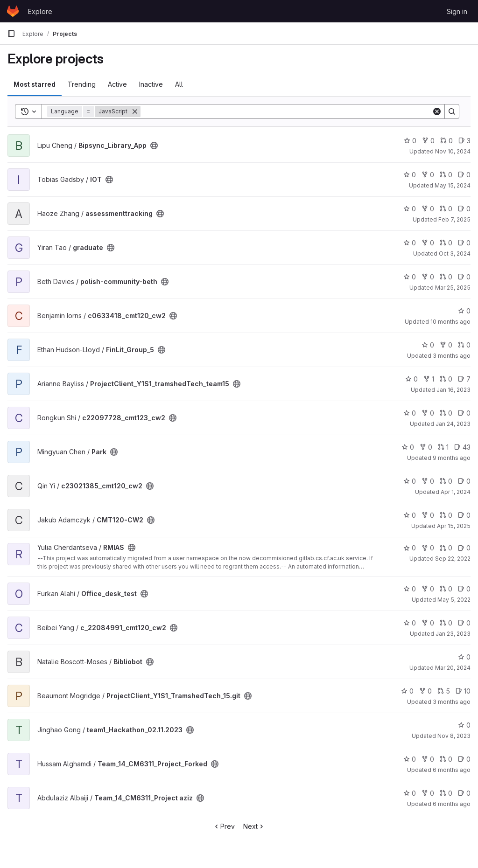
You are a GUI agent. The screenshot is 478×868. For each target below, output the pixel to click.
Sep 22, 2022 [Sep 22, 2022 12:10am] (453, 559)
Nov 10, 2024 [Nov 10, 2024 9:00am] (453, 151)
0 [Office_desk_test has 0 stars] (410, 589)
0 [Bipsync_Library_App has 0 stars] (410, 141)
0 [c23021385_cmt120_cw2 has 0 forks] (428, 481)
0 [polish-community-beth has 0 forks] (428, 277)
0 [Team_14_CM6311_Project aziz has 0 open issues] (464, 793)
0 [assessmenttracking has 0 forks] (428, 209)
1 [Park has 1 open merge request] (443, 447)
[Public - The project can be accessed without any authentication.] (154, 146)
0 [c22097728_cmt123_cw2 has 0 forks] (428, 413)
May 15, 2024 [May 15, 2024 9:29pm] (453, 185)
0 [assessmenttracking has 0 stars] (410, 209)
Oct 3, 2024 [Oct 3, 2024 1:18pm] (455, 253)
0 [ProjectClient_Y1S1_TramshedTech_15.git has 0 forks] (425, 691)
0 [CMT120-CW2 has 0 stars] (410, 515)
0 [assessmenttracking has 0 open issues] (464, 209)
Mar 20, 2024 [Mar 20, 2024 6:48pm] (453, 668)
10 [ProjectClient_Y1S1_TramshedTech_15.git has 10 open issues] (463, 691)
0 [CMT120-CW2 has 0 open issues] (464, 515)
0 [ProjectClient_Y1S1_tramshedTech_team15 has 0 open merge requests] (446, 379)
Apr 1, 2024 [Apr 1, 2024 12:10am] (456, 492)
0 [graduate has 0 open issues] (464, 243)
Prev (224, 826)
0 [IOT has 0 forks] (428, 175)
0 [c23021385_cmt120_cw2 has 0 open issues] (464, 481)
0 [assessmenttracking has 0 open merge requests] (446, 209)
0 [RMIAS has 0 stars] (410, 548)
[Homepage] (13, 11)
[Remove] (135, 111)
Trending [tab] (82, 84)
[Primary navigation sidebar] (11, 34)
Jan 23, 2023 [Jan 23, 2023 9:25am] (453, 634)
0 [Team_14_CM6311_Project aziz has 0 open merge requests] (446, 793)
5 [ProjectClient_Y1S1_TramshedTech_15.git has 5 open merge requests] (444, 691)
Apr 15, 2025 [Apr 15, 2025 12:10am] (454, 526)
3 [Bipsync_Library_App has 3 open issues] (464, 141)
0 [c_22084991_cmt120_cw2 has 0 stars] (410, 623)
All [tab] (179, 84)
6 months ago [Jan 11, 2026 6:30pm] (452, 804)
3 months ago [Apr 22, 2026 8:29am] (452, 702)
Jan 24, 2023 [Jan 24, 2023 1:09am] (453, 424)
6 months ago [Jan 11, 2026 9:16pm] (452, 770)
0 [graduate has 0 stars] (410, 243)
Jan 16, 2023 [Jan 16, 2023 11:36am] (453, 390)
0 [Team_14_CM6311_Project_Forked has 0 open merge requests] (446, 759)
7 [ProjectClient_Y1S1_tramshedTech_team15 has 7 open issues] (464, 379)
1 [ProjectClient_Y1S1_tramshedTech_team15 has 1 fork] (429, 379)
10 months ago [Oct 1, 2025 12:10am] (450, 322)
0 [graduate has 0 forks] (428, 243)
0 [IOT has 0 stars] (410, 175)
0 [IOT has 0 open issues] (464, 175)
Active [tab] (117, 84)
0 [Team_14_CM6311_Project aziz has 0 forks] (428, 793)
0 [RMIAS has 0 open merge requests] (446, 548)
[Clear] (437, 111)
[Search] (286, 111)
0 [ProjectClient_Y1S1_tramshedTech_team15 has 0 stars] (411, 379)
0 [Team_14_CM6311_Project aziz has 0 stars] (410, 793)
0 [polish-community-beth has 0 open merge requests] (446, 277)
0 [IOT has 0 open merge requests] (446, 175)
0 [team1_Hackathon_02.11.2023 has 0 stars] (464, 725)
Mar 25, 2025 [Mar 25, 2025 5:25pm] (453, 288)
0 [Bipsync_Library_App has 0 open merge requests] (446, 141)
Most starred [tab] (35, 84)
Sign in (457, 11)
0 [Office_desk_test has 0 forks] (428, 589)
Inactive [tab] (151, 84)
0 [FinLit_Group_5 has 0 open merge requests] (464, 345)
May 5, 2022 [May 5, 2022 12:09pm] (454, 600)
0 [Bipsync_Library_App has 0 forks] (428, 141)
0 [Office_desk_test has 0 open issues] (464, 589)
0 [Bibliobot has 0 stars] (464, 657)
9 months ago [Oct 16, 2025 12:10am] (452, 458)
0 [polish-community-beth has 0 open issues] (464, 277)
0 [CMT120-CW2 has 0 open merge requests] (446, 515)
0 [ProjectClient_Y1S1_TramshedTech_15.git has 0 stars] (407, 691)
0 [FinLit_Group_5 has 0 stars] (428, 345)
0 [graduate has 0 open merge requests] (446, 243)
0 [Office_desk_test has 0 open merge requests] (446, 589)
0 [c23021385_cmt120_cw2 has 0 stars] (410, 481)
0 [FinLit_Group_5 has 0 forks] (446, 345)
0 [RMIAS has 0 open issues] (464, 548)
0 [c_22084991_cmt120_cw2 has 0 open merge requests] (446, 623)
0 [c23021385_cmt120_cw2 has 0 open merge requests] (446, 481)
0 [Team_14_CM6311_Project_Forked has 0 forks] (428, 759)
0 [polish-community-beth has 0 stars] (410, 277)
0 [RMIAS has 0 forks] (428, 548)
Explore (40, 11)
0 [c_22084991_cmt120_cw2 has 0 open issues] (464, 623)
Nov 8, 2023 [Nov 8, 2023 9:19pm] (454, 736)
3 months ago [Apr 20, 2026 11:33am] (452, 356)
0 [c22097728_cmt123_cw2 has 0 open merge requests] (446, 413)
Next (254, 826)
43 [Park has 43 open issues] (462, 447)
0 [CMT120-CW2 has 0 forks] (428, 515)
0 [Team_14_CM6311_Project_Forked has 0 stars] (410, 759)
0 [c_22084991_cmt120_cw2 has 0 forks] (428, 623)
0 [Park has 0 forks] (426, 447)
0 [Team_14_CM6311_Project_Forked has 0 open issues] (464, 759)
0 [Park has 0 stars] (408, 447)
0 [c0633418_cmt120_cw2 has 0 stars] (464, 311)
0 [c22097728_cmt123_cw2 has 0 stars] (410, 413)
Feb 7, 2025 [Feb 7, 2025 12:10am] (454, 219)
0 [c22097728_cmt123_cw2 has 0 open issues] (464, 413)
